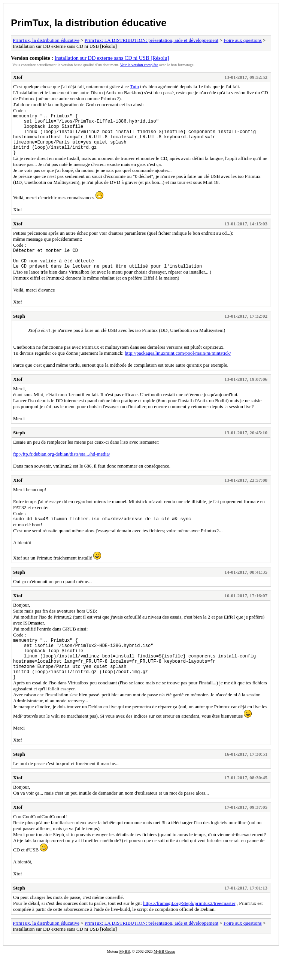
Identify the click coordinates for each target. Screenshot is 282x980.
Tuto (134, 87)
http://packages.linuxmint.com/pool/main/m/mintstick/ (178, 366)
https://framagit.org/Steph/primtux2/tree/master (189, 927)
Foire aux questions (243, 40)
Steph (19, 329)
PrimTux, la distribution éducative (89, 23)
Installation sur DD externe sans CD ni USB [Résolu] (112, 58)
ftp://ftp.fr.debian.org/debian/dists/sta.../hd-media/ (62, 467)
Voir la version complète (139, 65)
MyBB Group (164, 975)
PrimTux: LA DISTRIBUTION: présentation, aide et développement (151, 40)
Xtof (18, 77)
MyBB (125, 975)
